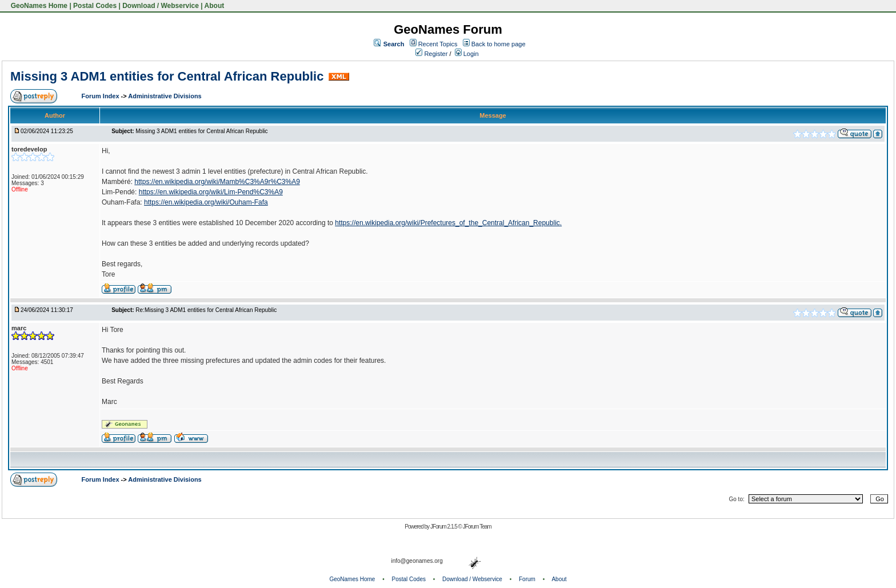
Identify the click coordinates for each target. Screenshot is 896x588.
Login (467, 54)
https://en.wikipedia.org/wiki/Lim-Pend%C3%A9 (211, 192)
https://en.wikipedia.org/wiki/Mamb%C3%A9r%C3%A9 (217, 182)
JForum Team (477, 527)
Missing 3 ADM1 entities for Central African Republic (167, 76)
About (215, 6)
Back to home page (499, 44)
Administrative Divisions (165, 96)
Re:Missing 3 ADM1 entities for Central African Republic (206, 310)
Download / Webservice (161, 6)
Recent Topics (438, 44)
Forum (527, 579)
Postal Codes (95, 6)
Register (431, 54)
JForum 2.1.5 (444, 527)
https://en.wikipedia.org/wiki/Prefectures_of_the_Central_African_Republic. (448, 223)
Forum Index (101, 96)
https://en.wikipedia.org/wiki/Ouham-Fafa (206, 202)
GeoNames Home (38, 6)
